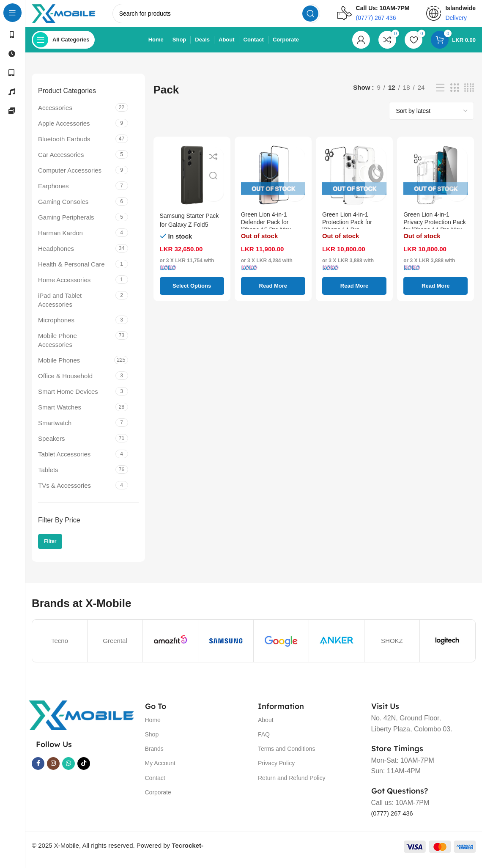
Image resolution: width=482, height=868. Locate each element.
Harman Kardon (60, 240)
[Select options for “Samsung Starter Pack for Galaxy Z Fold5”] (192, 293)
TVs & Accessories (64, 492)
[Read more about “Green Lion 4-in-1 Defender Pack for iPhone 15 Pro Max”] (273, 293)
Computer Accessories (70, 177)
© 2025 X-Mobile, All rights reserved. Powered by (118, 852)
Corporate (158, 799)
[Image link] (81, 721)
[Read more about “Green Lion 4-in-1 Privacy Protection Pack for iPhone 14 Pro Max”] (435, 293)
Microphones (56, 327)
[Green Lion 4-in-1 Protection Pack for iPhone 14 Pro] (354, 182)
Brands (154, 755)
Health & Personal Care (71, 271)
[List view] (440, 95)
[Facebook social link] (38, 770)
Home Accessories (64, 287)
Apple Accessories (64, 130)
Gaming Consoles (63, 208)
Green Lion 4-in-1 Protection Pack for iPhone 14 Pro (349, 231)
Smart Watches (60, 414)
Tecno (60, 647)
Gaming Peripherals (66, 224)
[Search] (225, 17)
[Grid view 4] (469, 95)
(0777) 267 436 (394, 820)
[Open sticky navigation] (63, 47)
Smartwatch (55, 430)
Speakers (51, 445)
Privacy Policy (276, 770)
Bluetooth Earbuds (64, 146)
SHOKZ (392, 647)
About (266, 727)
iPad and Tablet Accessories (60, 307)
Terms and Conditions (286, 755)
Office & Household (65, 383)
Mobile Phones (59, 367)
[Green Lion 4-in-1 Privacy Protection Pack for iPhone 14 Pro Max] (435, 182)
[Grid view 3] (455, 95)
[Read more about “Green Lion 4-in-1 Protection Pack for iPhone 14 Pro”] (354, 293)
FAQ (264, 741)
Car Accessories (61, 161)
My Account (160, 770)
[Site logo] (73, 16)
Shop (152, 741)
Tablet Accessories (64, 461)
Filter (50, 548)
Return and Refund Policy (292, 785)
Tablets (48, 477)
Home (153, 727)
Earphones (53, 193)
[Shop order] (431, 118)
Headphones (56, 255)
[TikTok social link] (84, 770)
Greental (115, 647)
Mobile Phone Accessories (58, 347)
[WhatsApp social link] (68, 770)
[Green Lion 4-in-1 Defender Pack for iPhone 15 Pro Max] (273, 182)
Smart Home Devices (68, 398)
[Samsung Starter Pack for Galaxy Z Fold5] (192, 182)
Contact (155, 785)
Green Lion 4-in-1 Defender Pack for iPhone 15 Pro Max (268, 231)
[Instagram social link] (53, 770)
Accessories (55, 114)
